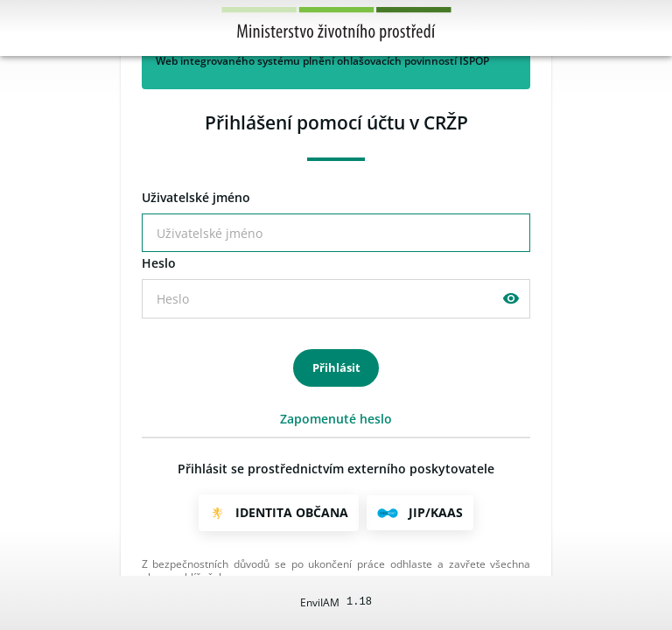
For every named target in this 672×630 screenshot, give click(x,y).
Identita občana (292, 512)
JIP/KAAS (436, 512)
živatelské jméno (196, 198)
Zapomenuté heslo (336, 419)
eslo (159, 263)
